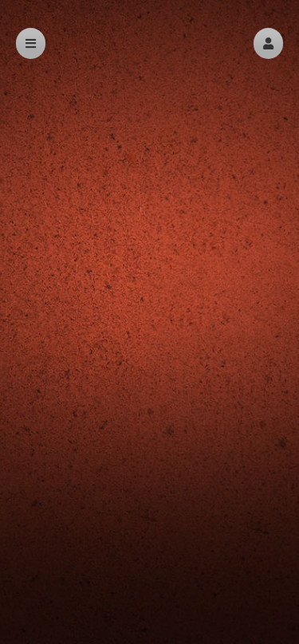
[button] (268, 43)
